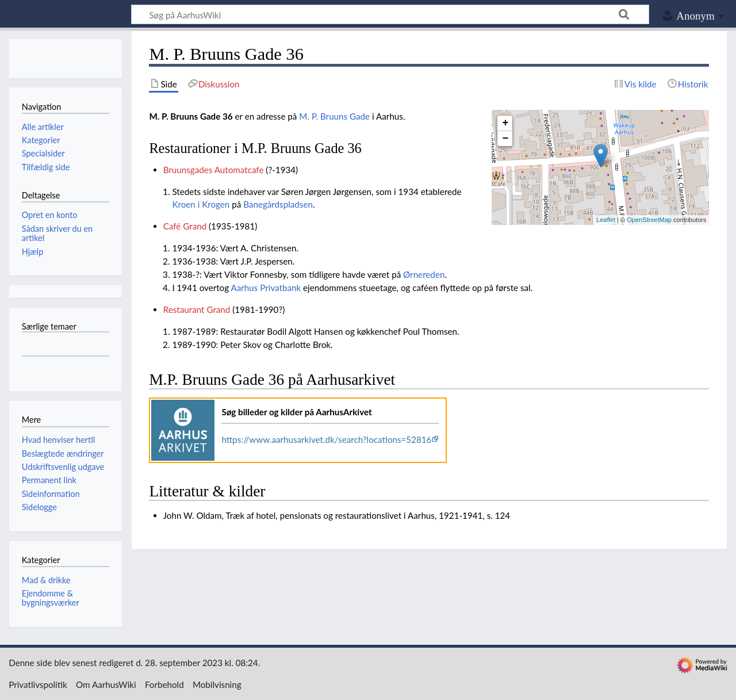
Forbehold (164, 684)
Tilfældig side (46, 167)
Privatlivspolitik (38, 684)
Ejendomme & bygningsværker (51, 598)
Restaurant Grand (197, 309)
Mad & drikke (46, 580)
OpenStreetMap (649, 220)
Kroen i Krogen (201, 204)
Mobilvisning (217, 684)
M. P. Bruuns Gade (334, 116)
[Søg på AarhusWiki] (390, 14)
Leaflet (606, 220)
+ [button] (506, 123)
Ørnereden (424, 274)
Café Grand (185, 226)
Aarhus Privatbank (266, 288)
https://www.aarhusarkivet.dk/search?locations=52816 (326, 439)
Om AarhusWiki (106, 684)
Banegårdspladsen (278, 204)
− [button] (506, 139)
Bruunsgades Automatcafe (214, 170)
